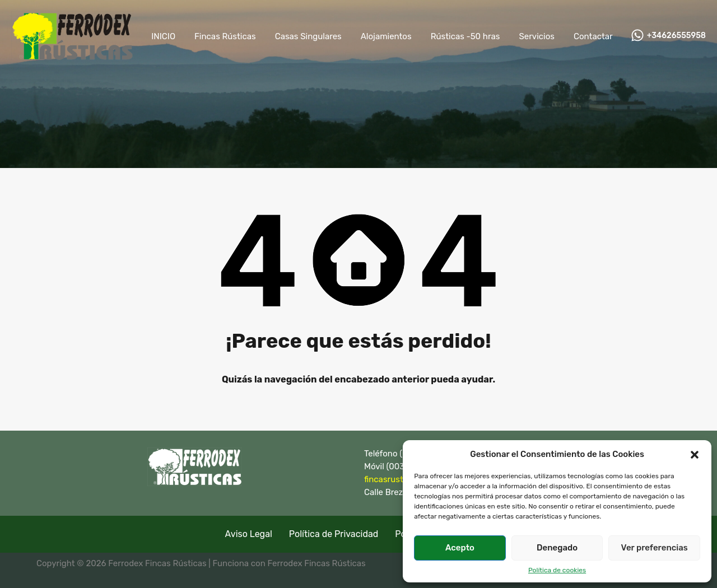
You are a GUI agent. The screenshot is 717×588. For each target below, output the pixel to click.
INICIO (163, 36)
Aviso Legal (249, 533)
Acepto (460, 548)
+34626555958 (676, 36)
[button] (695, 454)
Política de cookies (557, 570)
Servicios (537, 36)
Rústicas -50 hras (465, 36)
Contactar (593, 36)
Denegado (557, 548)
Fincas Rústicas (225, 36)
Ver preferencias (655, 548)
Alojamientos (386, 36)
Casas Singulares (308, 36)
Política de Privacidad (334, 533)
